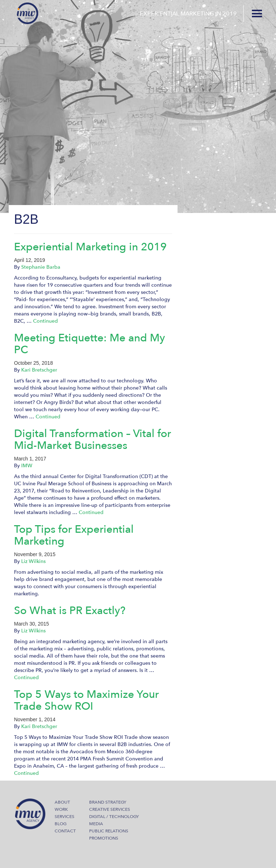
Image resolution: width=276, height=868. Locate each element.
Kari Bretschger (39, 370)
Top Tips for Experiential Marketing (74, 535)
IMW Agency (28, 13)
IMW (27, 466)
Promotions (104, 838)
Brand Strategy (108, 802)
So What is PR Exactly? (70, 611)
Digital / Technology (114, 817)
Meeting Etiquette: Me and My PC (89, 344)
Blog (61, 824)
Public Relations (109, 831)
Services (65, 817)
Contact (65, 831)
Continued (45, 321)
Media (96, 824)
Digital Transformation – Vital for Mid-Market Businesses (93, 440)
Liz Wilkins (33, 561)
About (62, 802)
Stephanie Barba (41, 267)
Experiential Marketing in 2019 (90, 247)
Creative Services (110, 809)
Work (61, 809)
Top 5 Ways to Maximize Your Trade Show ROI (86, 700)
